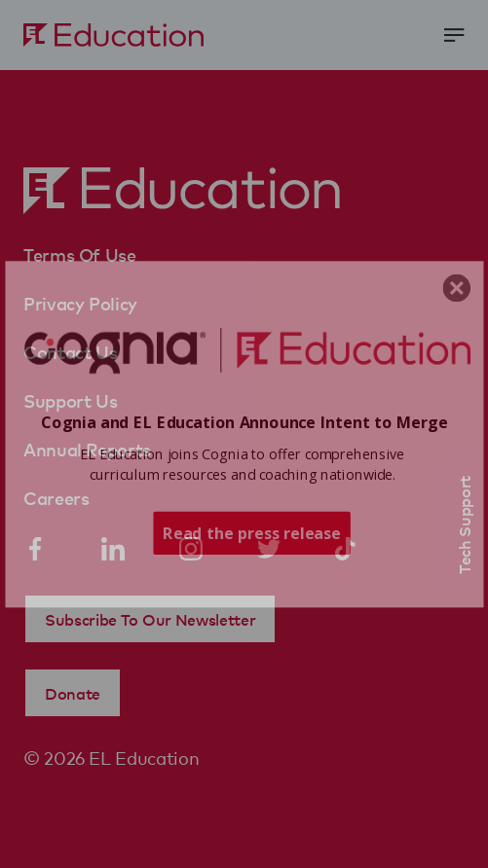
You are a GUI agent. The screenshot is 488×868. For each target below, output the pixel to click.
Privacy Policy (80, 303)
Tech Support (464, 525)
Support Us (70, 400)
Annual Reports (87, 449)
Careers (56, 497)
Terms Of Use (80, 254)
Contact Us (70, 351)
